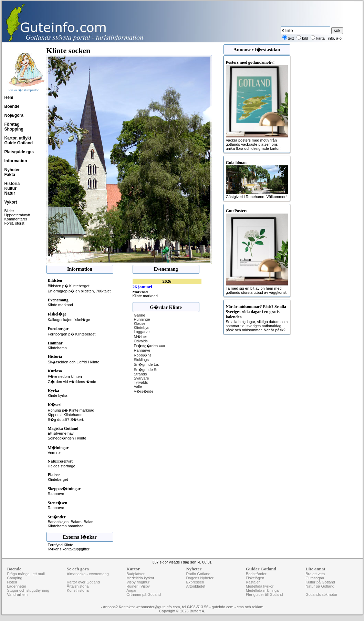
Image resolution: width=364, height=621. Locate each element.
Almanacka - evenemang (88, 574)
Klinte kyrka (58, 395)
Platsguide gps (19, 152)
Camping (15, 578)
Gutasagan (315, 578)
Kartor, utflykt (18, 138)
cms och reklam (250, 607)
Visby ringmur (138, 582)
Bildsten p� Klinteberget (69, 286)
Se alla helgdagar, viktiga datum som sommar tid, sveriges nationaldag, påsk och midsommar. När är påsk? (257, 318)
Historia (12, 184)
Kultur (11, 188)
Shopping (14, 129)
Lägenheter (17, 586)
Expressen (195, 582)
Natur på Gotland (320, 586)
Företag (12, 124)
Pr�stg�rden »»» (150, 346)
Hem (9, 97)
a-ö (339, 38)
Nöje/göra (14, 115)
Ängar (131, 590)
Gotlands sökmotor (321, 594)
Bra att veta (315, 574)
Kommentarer (16, 219)
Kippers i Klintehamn (65, 415)
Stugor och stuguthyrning (28, 590)
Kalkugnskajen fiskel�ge (69, 320)
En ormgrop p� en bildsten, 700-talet (79, 291)
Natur (10, 193)
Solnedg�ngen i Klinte (67, 438)
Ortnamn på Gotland (144, 594)
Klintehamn (57, 348)
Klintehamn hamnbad (66, 526)
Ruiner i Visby (138, 586)
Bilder (9, 211)
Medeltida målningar (263, 590)
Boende (12, 106)
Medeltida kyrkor (140, 578)
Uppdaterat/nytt (17, 215)
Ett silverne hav (61, 433)
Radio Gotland (198, 574)
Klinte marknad (60, 305)
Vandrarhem (18, 594)
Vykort (11, 202)
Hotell (12, 582)
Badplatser (136, 574)
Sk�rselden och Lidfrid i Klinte (74, 362)
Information (16, 161)
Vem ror (55, 453)
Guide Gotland (19, 143)
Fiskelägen (255, 578)
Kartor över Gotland (83, 582)
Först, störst (14, 223)
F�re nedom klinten (65, 376)
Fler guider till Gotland (264, 594)
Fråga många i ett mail (26, 574)
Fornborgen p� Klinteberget (72, 334)
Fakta (10, 175)
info (331, 38)
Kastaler (253, 582)
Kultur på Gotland (320, 582)
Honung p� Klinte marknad (71, 410)
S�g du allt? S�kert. (66, 420)
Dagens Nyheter (200, 578)
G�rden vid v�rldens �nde (72, 382)
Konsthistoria (78, 590)
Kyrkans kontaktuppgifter (69, 549)
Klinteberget (58, 479)
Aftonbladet (196, 586)
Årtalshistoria (78, 586)
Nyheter (12, 170)
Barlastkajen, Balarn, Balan (71, 522)
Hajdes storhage (62, 466)
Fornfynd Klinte (61, 545)
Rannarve (56, 494)
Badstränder (256, 574)
